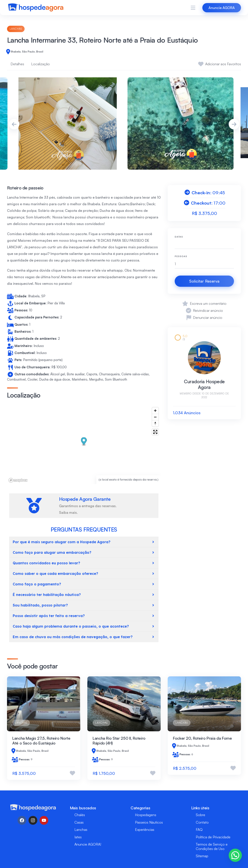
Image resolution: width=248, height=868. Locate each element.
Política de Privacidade (213, 837)
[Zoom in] (155, 411)
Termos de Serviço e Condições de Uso (212, 846)
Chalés (80, 815)
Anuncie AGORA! (88, 844)
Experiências (145, 830)
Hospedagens (146, 815)
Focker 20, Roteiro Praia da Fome (202, 738)
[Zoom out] (155, 417)
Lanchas (16, 29)
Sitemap (202, 856)
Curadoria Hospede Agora (204, 384)
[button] (84, 442)
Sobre (200, 815)
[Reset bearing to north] (155, 423)
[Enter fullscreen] (155, 432)
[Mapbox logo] (18, 480)
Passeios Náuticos (149, 822)
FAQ (199, 830)
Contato (202, 822)
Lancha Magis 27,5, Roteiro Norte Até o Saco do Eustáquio (41, 741)
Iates (78, 837)
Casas (79, 822)
